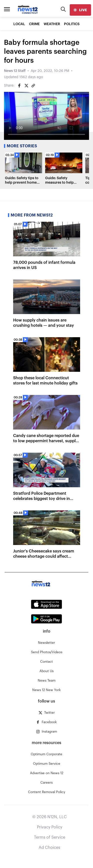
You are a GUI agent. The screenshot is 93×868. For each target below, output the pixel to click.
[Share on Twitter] (26, 86)
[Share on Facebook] (19, 86)
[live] (80, 10)
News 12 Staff (15, 71)
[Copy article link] (33, 86)
